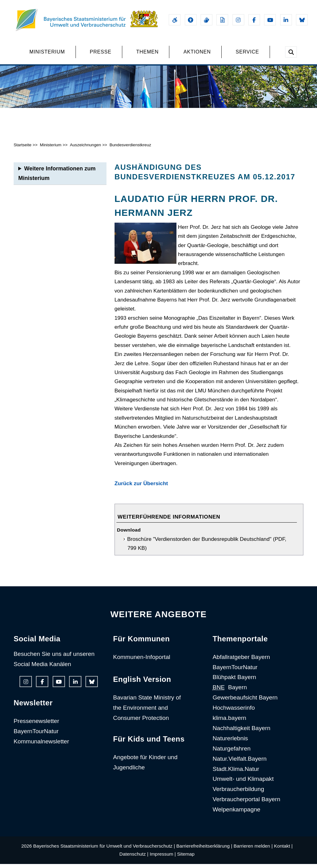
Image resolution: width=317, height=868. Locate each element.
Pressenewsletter (36, 725)
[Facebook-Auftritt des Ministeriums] (254, 20)
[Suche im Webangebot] (291, 52)
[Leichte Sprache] (222, 20)
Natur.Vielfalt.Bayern (240, 763)
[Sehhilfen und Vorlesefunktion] (191, 20)
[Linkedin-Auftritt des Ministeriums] (286, 20)
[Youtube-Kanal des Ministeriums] (270, 20)
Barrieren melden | (253, 850)
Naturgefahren (232, 753)
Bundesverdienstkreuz (130, 149)
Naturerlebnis (230, 742)
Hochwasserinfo (234, 712)
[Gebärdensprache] (206, 20)
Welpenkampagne (237, 814)
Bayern (230, 692)
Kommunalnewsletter (41, 745)
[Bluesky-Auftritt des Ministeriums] (302, 20)
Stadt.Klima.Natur (236, 773)
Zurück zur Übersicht (141, 488)
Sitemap (186, 858)
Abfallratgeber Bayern (241, 661)
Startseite (23, 149)
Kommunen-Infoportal (142, 661)
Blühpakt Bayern (234, 681)
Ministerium (51, 149)
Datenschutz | (134, 858)
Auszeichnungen (86, 149)
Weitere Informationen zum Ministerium (57, 177)
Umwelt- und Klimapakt (243, 783)
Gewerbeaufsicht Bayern (245, 702)
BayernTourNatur (36, 735)
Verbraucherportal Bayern (247, 804)
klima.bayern (230, 722)
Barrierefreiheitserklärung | (204, 850)
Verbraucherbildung (238, 793)
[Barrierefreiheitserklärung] (175, 20)
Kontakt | (283, 850)
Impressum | (163, 858)
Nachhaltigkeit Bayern (242, 732)
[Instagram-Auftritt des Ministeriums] (238, 20)
